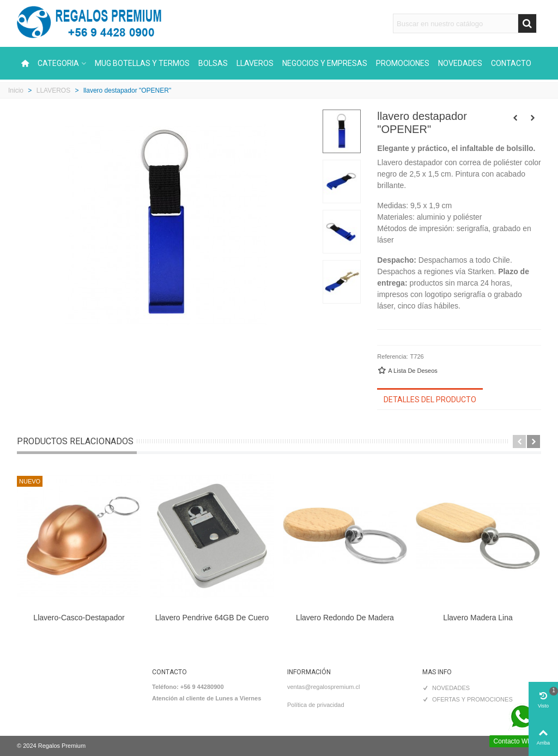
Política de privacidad (316, 705)
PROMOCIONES (403, 63)
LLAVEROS (255, 63)
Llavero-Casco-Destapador (79, 618)
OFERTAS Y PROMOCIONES (468, 700)
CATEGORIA (58, 63)
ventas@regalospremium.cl (323, 687)
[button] (519, 441)
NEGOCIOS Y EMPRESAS (325, 63)
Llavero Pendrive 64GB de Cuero (212, 618)
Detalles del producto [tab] (430, 400)
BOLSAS (213, 63)
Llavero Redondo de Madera (345, 618)
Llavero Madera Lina (478, 618)
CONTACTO (511, 63)
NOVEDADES (460, 63)
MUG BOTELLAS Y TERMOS (142, 63)
